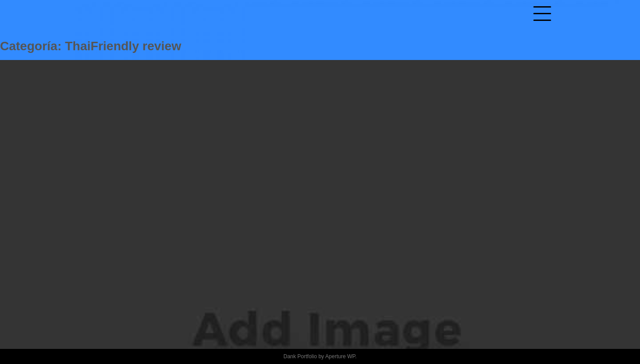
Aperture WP (340, 356)
